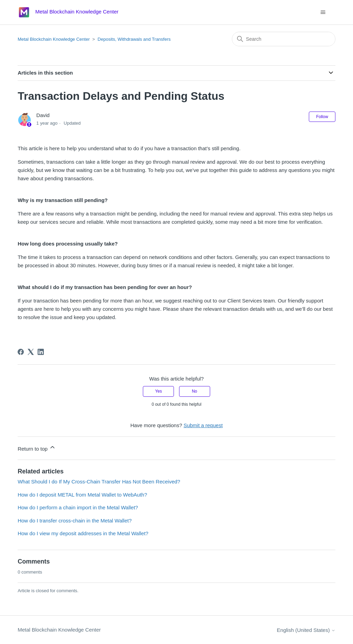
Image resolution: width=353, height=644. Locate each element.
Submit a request (203, 425)
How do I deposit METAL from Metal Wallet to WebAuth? (82, 495)
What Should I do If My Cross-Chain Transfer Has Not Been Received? (99, 482)
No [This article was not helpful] (194, 391)
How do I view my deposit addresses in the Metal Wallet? (83, 533)
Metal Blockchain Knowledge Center (54, 39)
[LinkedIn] (41, 352)
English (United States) (306, 630)
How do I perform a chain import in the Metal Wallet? (78, 507)
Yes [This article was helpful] (159, 391)
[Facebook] (21, 352)
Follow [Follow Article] (322, 117)
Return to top (37, 448)
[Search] (284, 39)
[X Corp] (31, 352)
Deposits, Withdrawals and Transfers (134, 39)
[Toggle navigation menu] (323, 12)
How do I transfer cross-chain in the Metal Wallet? (75, 521)
